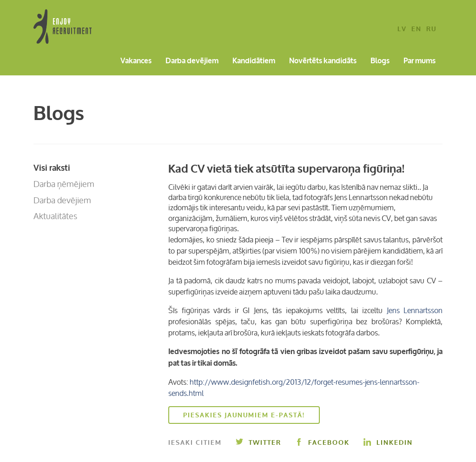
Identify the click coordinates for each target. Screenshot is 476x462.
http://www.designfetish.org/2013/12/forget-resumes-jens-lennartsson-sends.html (294, 388)
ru (431, 30)
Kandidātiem (254, 61)
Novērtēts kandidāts (323, 61)
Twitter (258, 443)
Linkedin (388, 443)
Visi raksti (52, 168)
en (416, 30)
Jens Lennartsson (415, 310)
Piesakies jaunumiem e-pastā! (244, 415)
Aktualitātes (55, 216)
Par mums (420, 61)
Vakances (136, 61)
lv (402, 30)
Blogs (380, 61)
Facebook (322, 443)
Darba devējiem (192, 61)
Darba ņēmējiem (64, 184)
